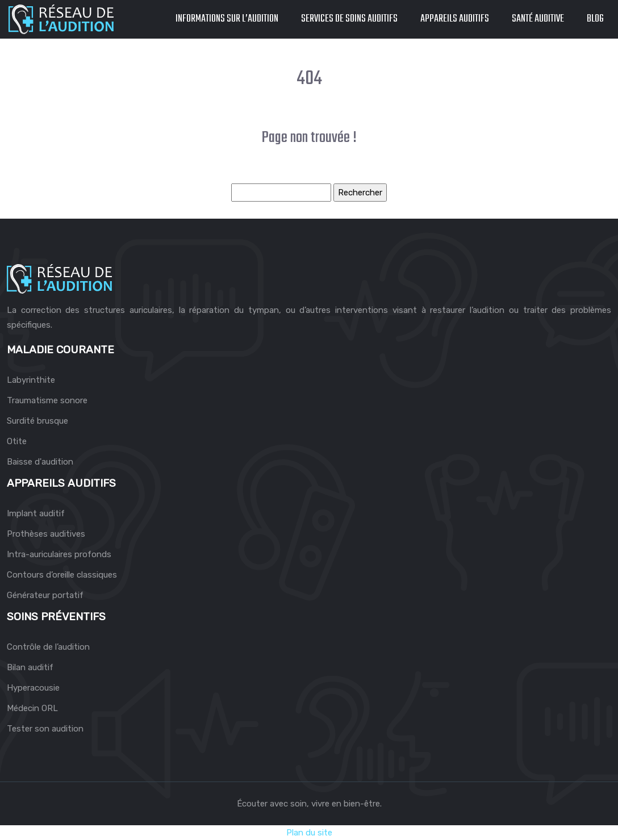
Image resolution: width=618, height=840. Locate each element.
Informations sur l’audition (227, 19)
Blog (595, 19)
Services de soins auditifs (349, 19)
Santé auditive (538, 19)
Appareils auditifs (455, 19)
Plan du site (309, 833)
